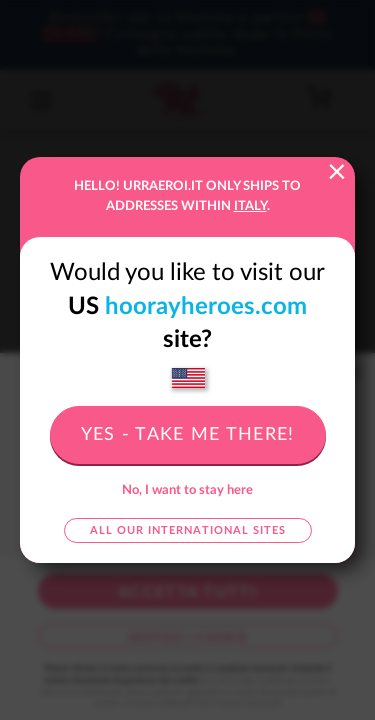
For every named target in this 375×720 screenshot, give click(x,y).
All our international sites (188, 530)
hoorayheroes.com (206, 307)
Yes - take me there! (188, 435)
